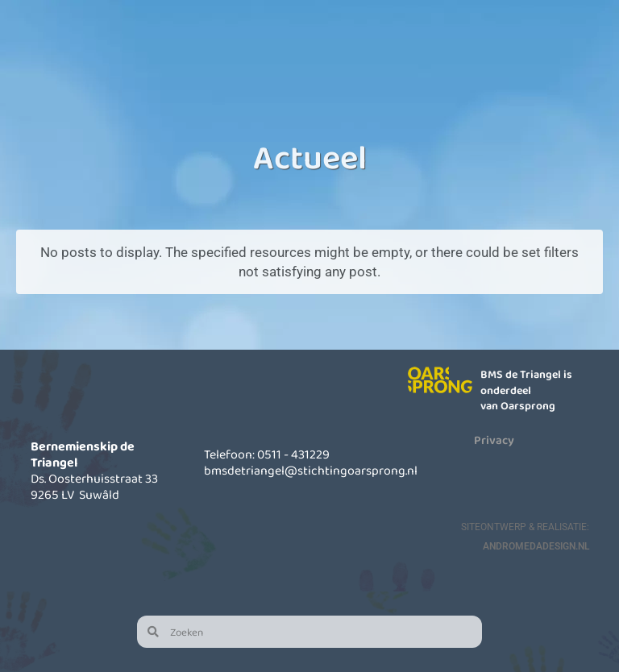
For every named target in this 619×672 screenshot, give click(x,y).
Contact (569, 52)
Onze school (221, 52)
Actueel (482, 52)
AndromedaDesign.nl (536, 546)
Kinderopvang (308, 52)
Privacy (494, 440)
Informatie (395, 52)
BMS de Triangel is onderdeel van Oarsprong (527, 390)
